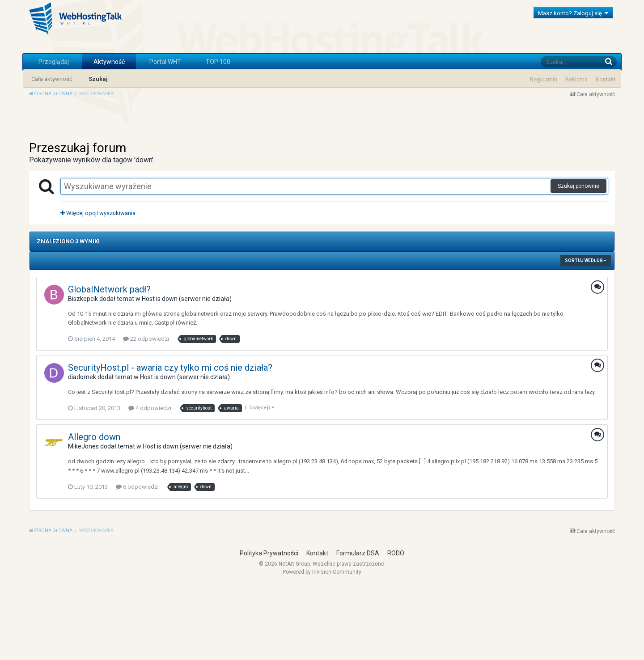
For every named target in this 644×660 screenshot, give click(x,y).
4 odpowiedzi (150, 483)
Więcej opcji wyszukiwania (98, 288)
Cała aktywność (52, 79)
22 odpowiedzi (146, 414)
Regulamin (544, 79)
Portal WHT (165, 62)
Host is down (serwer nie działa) (187, 374)
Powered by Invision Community (322, 647)
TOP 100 (218, 62)
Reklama (576, 79)
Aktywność (109, 62)
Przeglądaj (54, 62)
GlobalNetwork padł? (109, 364)
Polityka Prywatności (269, 628)
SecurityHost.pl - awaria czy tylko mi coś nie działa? (170, 443)
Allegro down (94, 512)
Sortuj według (586, 336)
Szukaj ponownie (578, 261)
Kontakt (606, 79)
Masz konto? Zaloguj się (573, 13)
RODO (396, 628)
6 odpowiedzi (137, 562)
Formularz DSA (358, 628)
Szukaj (98, 79)
